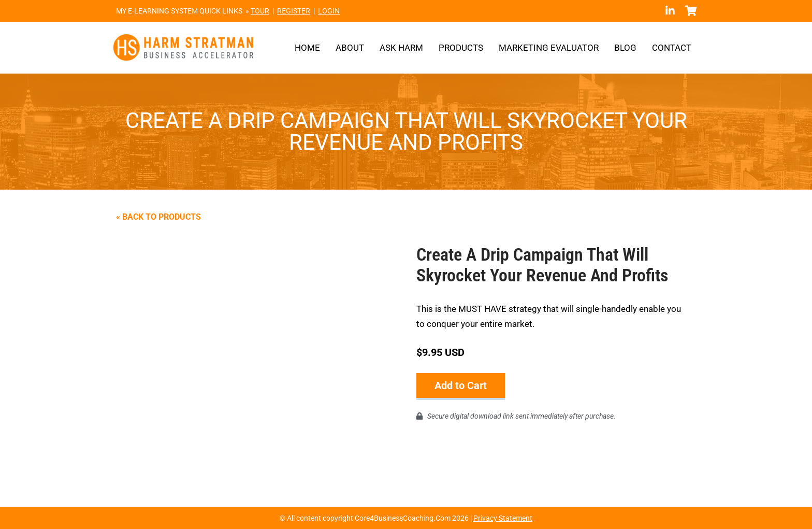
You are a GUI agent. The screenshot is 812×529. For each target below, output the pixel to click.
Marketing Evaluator (549, 48)
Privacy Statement (503, 518)
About (350, 48)
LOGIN (329, 11)
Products (461, 48)
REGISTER (294, 11)
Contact (672, 48)
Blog (625, 48)
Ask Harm (401, 48)
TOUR (260, 11)
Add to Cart (461, 385)
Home (307, 48)
